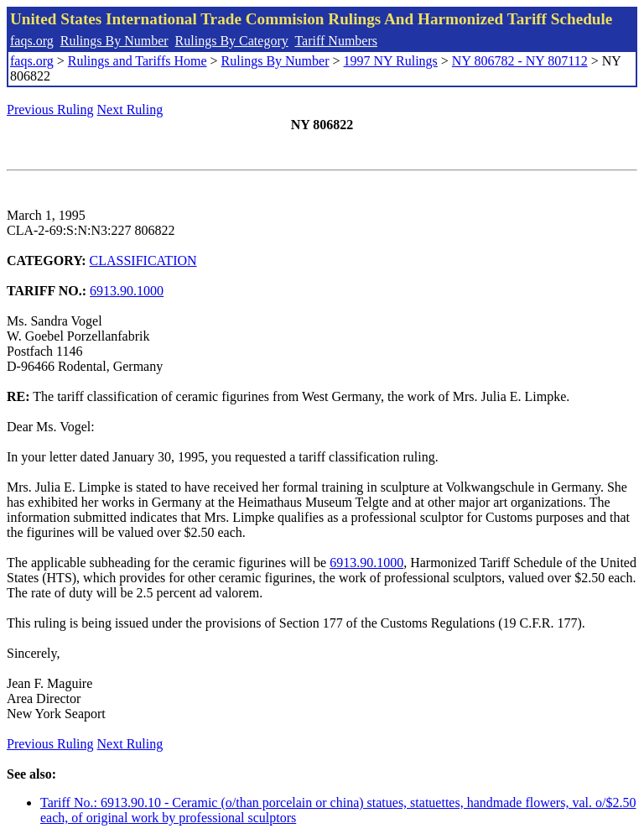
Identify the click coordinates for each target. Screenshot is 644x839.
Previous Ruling (50, 109)
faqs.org (32, 41)
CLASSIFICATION (143, 261)
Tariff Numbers (336, 41)
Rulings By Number (114, 41)
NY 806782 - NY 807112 (520, 61)
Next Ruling (130, 109)
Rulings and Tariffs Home (138, 61)
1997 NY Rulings (391, 61)
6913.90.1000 (127, 291)
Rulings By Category (232, 41)
